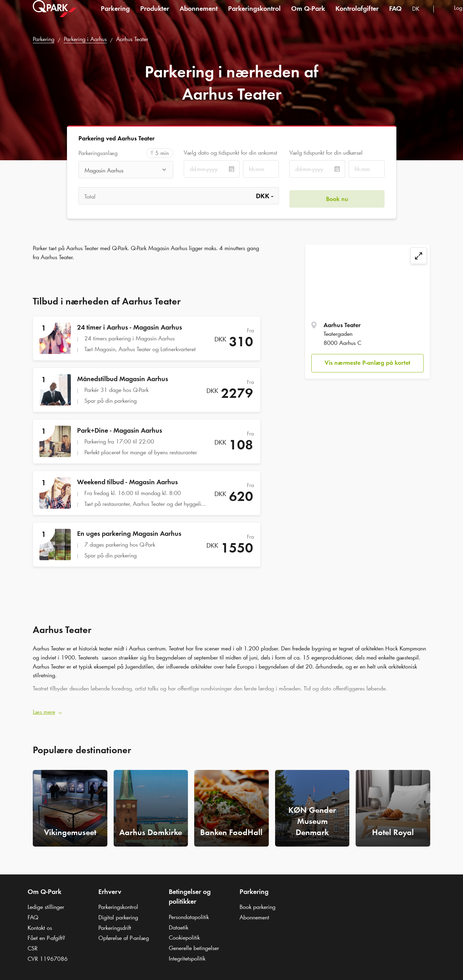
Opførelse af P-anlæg (124, 935)
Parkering (115, 15)
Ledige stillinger (46, 904)
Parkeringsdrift (115, 925)
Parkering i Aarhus (85, 39)
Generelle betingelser (194, 945)
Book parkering (257, 904)
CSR (33, 946)
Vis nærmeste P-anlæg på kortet (367, 363)
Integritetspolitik (187, 955)
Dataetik (179, 924)
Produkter (155, 15)
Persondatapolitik (189, 914)
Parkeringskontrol (254, 15)
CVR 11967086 (48, 956)
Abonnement (199, 15)
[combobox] (420, 17)
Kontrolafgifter (357, 15)
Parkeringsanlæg (98, 153)
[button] (231, 709)
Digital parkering (118, 915)
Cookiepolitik (184, 935)
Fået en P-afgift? (46, 935)
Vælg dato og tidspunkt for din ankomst (230, 153)
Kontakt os (40, 925)
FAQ (395, 15)
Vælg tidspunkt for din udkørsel (326, 153)
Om (308, 15)
